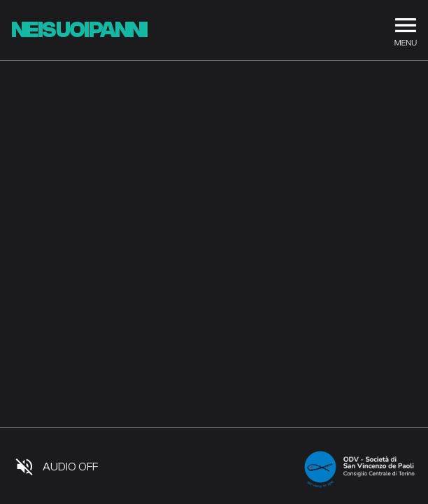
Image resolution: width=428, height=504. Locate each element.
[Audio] (57, 467)
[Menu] (406, 30)
